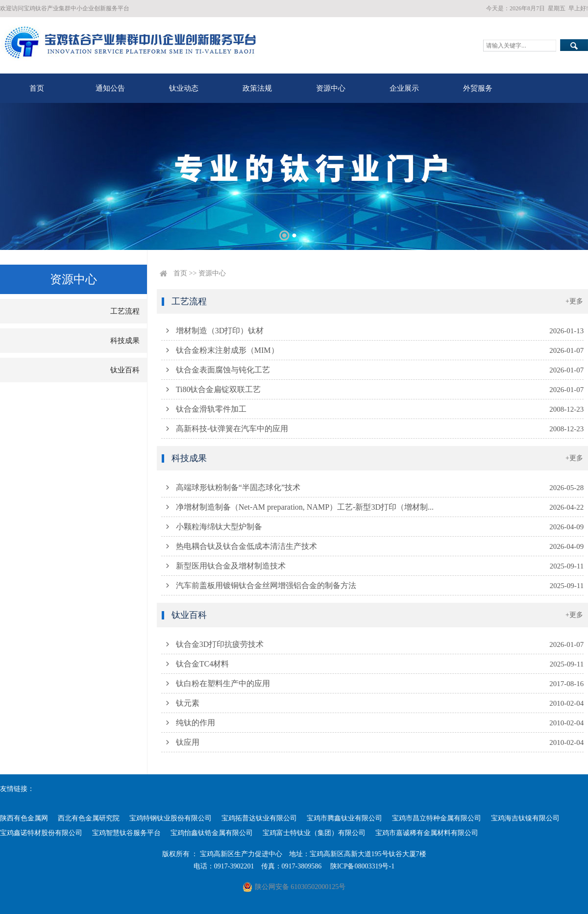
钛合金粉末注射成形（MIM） (227, 350)
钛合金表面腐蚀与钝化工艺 (223, 370)
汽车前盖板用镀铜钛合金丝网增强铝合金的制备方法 (266, 585)
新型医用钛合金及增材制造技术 (231, 566)
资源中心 (331, 88)
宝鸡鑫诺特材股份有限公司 (41, 833)
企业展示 (404, 88)
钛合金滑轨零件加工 (211, 409)
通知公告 (110, 88)
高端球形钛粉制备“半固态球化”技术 (238, 487)
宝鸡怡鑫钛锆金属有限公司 (212, 833)
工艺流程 (125, 311)
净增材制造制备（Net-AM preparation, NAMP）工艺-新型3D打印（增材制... (305, 507)
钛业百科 (125, 370)
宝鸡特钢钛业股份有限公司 (171, 818)
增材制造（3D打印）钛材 (220, 331)
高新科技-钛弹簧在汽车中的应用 (232, 429)
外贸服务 (478, 88)
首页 (37, 88)
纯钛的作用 (196, 723)
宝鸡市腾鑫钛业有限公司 (344, 818)
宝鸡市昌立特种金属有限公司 (437, 818)
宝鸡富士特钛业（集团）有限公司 (314, 833)
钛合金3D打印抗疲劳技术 (220, 644)
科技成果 (125, 341)
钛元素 (188, 703)
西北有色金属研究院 (89, 818)
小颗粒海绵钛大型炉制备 (219, 527)
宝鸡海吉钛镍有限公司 (525, 818)
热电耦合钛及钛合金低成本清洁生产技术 (246, 546)
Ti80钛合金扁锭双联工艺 (219, 389)
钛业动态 (184, 88)
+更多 (574, 301)
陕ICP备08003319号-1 (362, 866)
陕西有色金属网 (24, 818)
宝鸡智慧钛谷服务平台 (126, 833)
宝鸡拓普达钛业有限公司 (259, 818)
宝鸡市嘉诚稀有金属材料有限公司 (427, 833)
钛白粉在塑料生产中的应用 (223, 683)
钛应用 (188, 742)
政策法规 (257, 88)
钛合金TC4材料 (202, 664)
